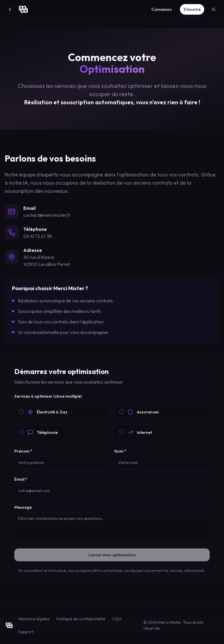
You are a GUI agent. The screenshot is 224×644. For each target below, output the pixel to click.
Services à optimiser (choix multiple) (48, 396)
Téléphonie (47, 432)
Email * (21, 479)
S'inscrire (192, 9)
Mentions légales (34, 619)
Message (23, 507)
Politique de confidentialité (81, 619)
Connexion (162, 9)
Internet (144, 432)
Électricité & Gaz (52, 412)
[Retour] (10, 9)
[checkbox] (22, 411)
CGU (117, 619)
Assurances (148, 412)
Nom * (120, 451)
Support (26, 632)
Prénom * (23, 451)
